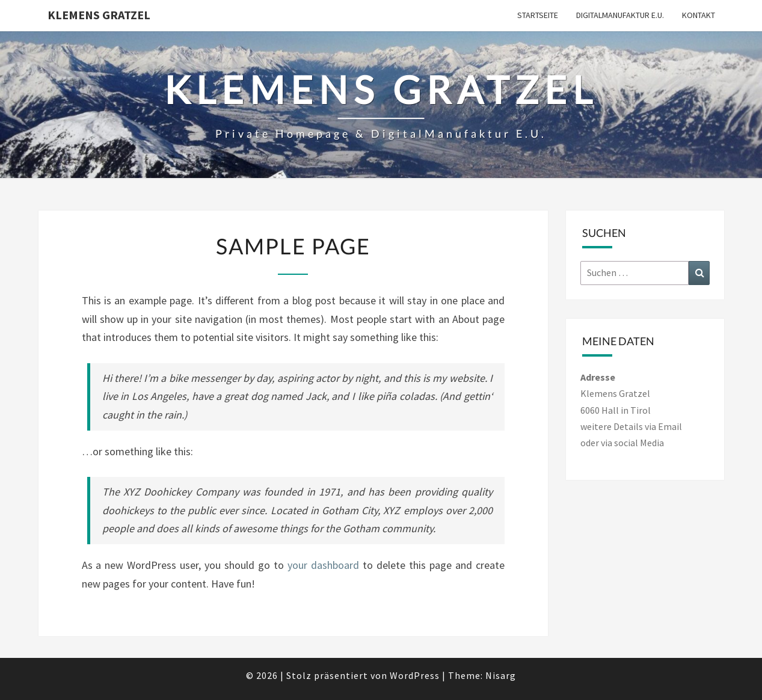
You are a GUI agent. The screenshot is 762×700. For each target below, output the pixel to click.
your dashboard (323, 565)
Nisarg (501, 675)
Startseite (538, 15)
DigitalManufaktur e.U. (620, 15)
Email (670, 426)
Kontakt (699, 15)
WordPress (415, 675)
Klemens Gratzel (99, 15)
